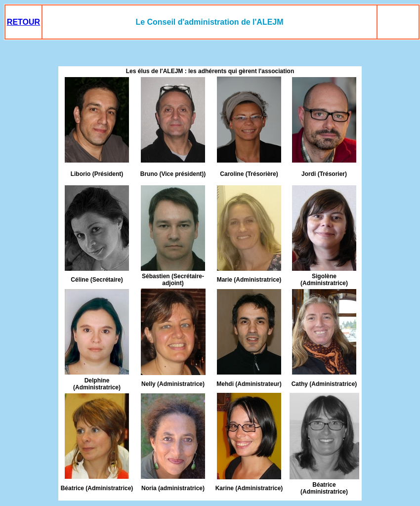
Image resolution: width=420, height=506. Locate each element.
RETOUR (23, 22)
